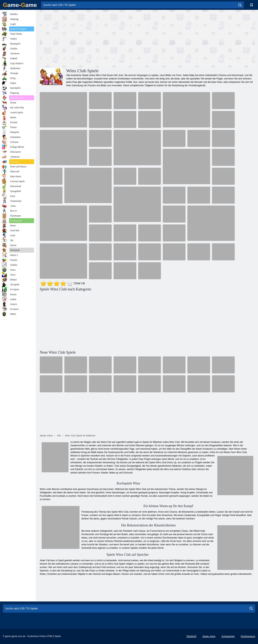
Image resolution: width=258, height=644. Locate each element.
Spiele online (209, 636)
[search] (240, 5)
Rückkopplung (248, 636)
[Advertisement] (94, 38)
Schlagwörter (228, 636)
